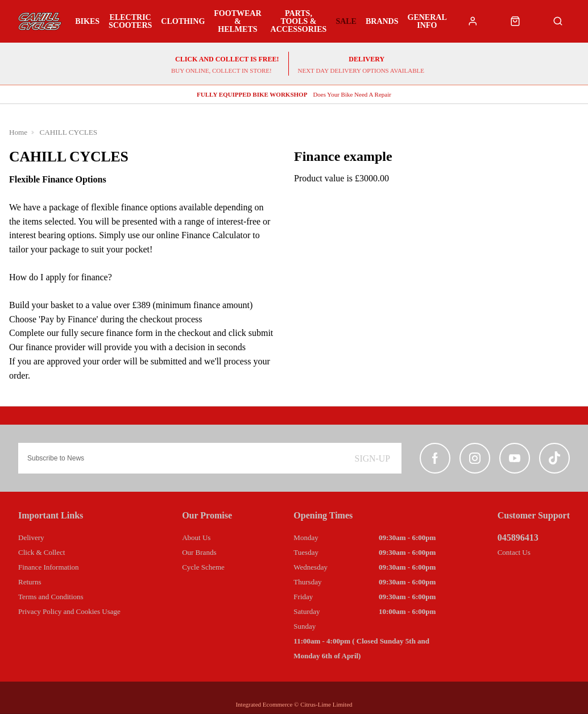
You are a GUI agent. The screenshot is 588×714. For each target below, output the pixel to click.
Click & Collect (42, 552)
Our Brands (199, 552)
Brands (382, 22)
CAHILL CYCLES (69, 133)
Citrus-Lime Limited (326, 704)
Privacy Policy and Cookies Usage (69, 611)
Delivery (31, 537)
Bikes (87, 22)
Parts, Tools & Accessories (299, 22)
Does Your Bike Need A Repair (294, 95)
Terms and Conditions (51, 597)
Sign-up (372, 458)
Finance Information (49, 567)
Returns (30, 582)
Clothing (183, 22)
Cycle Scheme (203, 567)
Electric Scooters (130, 22)
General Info (427, 22)
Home (18, 133)
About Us (196, 537)
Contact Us (514, 552)
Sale (346, 22)
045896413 (518, 537)
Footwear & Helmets (237, 22)
